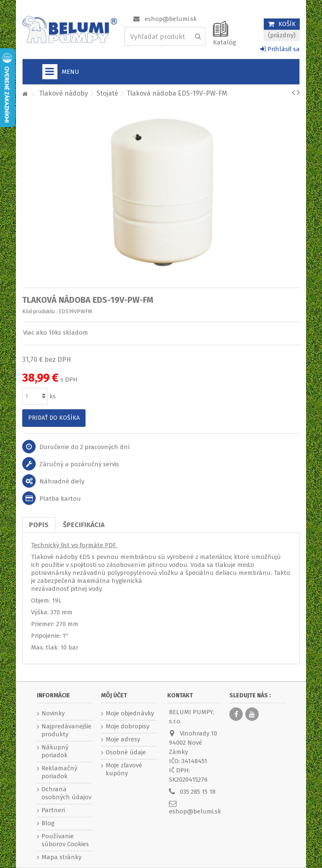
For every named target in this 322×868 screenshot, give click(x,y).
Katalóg (225, 42)
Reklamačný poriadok (59, 772)
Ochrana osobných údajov (66, 793)
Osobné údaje (126, 752)
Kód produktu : (40, 311)
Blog (48, 823)
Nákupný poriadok (55, 751)
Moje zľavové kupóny (124, 769)
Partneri (53, 810)
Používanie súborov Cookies (65, 840)
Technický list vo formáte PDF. (74, 545)
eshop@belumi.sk (171, 19)
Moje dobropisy (127, 726)
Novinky (53, 713)
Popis (39, 525)
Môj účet (114, 695)
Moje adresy (123, 739)
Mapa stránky (61, 857)
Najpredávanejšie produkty (66, 730)
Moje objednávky (130, 713)
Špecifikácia (84, 525)
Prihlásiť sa (280, 49)
